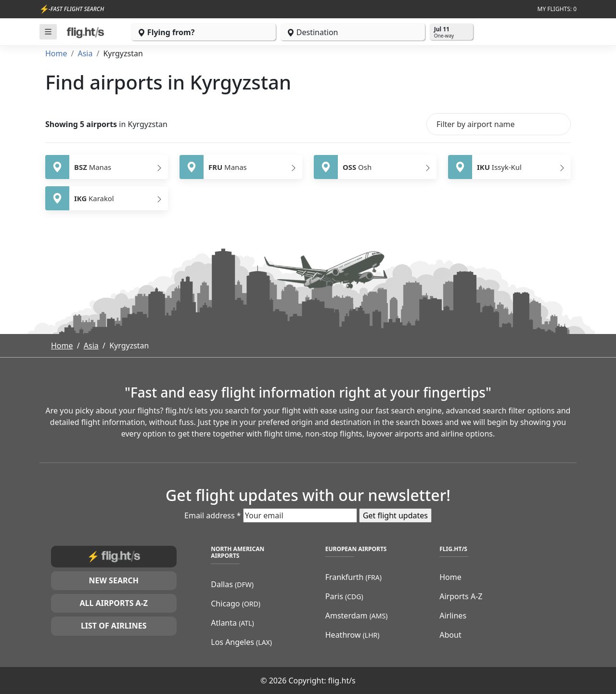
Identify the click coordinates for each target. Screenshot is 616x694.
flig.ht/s (342, 681)
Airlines (453, 616)
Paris (344, 596)
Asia (85, 53)
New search (114, 580)
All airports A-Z (114, 603)
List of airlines (114, 626)
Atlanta (232, 623)
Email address (213, 515)
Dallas (232, 584)
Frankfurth (353, 577)
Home (56, 53)
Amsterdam (357, 616)
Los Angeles (241, 642)
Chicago (236, 604)
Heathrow (353, 635)
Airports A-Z (461, 596)
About (450, 635)
